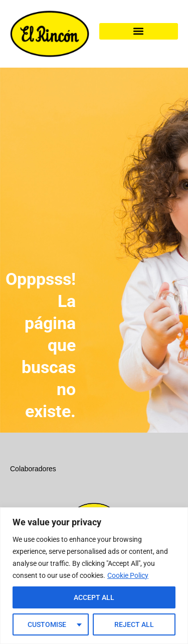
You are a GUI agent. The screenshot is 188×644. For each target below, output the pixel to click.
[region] (94, 576)
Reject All (134, 624)
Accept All (94, 597)
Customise (47, 624)
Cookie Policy (128, 575)
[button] (139, 31)
